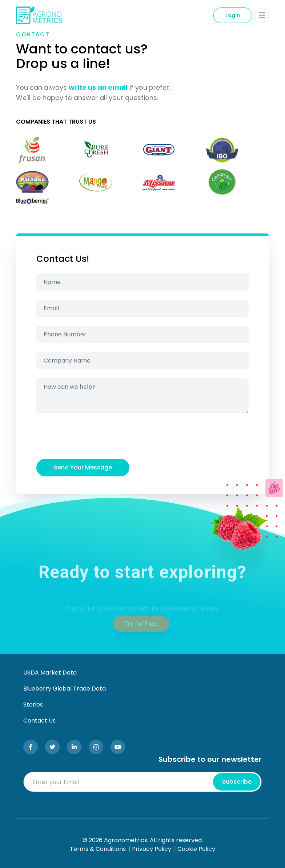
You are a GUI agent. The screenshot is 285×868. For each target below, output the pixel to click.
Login (233, 15)
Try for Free (141, 641)
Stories (33, 705)
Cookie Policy (196, 849)
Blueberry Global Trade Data (65, 689)
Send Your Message (83, 467)
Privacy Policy (152, 849)
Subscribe (237, 782)
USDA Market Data (50, 673)
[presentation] (92, 436)
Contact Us (39, 721)
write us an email (98, 87)
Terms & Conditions (98, 849)
